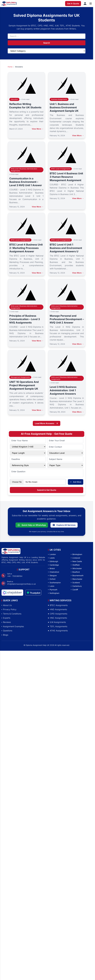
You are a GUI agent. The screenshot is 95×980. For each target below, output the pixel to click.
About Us (7, 605)
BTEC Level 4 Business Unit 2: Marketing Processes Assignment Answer (26, 248)
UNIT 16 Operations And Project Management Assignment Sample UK (24, 385)
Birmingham (77, 554)
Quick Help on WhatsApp (32, 525)
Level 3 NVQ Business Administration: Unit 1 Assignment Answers (63, 390)
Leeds (51, 558)
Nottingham (54, 593)
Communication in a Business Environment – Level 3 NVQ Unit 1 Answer (26, 182)
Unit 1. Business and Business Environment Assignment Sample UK (64, 107)
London (52, 554)
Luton (51, 586)
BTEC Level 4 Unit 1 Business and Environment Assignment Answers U (66, 248)
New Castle (76, 561)
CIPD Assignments (58, 614)
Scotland (75, 583)
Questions (7, 631)
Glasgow (52, 575)
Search (47, 43)
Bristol (51, 568)
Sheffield (75, 565)
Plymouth (53, 590)
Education (14, 99)
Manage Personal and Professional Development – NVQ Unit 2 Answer (67, 319)
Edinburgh (53, 561)
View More (38, 129)
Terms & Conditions (11, 614)
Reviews (6, 622)
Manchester (77, 579)
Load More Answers (47, 423)
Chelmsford (54, 572)
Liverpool (75, 558)
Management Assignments (20, 377)
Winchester (76, 568)
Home (10, 67)
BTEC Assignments (58, 605)
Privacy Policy (9, 609)
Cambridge (53, 565)
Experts (6, 618)
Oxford (52, 579)
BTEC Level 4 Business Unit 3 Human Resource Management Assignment (66, 177)
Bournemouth (77, 575)
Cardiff (74, 590)
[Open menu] (91, 4)
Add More (76, 482)
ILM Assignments (57, 622)
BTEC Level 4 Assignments (61, 169)
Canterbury (76, 586)
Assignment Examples (13, 626)
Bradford (75, 572)
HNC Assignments (58, 618)
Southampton (54, 583)
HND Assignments (58, 609)
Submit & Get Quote (47, 490)
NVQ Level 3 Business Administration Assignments (24, 170)
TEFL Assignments (58, 626)
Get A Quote (73, 4)
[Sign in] (85, 4)
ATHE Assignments (58, 631)
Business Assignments (59, 99)
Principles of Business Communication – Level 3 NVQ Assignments (25, 319)
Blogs (5, 635)
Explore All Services (64, 525)
